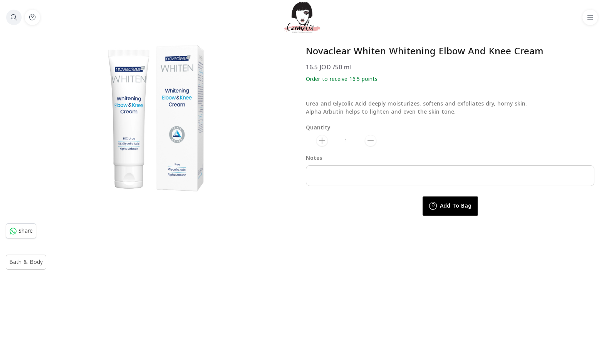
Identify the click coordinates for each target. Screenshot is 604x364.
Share (21, 231)
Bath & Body (26, 262)
